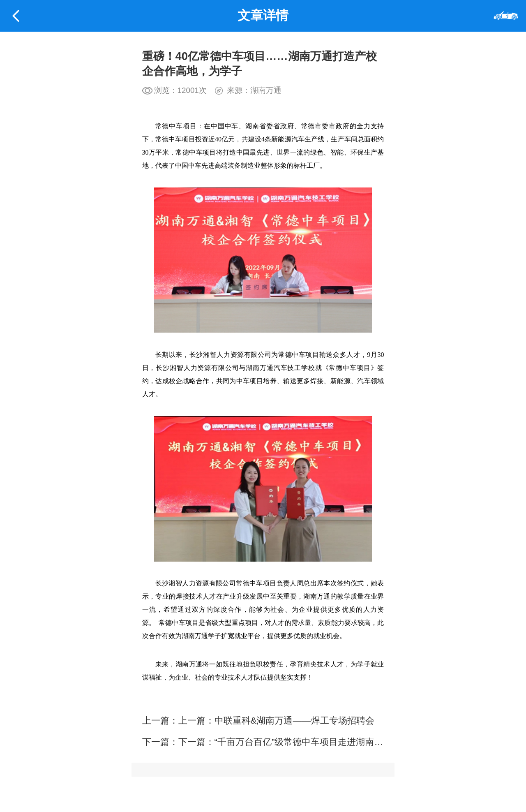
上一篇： (196, 721)
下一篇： (196, 742)
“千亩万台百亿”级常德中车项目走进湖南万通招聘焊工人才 (331, 742)
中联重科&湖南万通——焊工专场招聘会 (294, 721)
